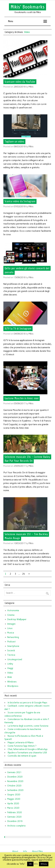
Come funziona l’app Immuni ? (22, 746)
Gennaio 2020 (14, 817)
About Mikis (37, 851)
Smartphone (13, 646)
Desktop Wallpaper (17, 619)
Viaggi (10, 668)
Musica (11, 633)
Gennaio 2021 (14, 772)
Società (11, 651)
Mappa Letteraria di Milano (21, 743)
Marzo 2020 (13, 808)
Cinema (11, 615)
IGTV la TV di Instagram (18, 329)
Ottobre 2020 (14, 786)
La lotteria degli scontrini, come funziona (28, 726)
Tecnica (11, 655)
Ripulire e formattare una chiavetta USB (27, 753)
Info (25, 851)
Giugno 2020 (14, 795)
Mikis (31, 87)
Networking (13, 637)
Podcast (11, 642)
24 (23, 574)
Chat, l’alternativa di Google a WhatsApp (28, 749)
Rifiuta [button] (44, 864)
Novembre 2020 (15, 781)
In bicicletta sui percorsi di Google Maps (27, 703)
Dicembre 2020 (15, 777)
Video (10, 673)
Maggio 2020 (14, 799)
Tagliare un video (14, 142)
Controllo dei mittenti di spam (22, 756)
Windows (12, 682)
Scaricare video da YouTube (20, 82)
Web (10, 677)
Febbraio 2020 (14, 812)
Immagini (11, 624)
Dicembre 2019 (15, 821)
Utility (10, 664)
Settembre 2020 (15, 790)
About (15, 851)
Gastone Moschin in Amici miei (22, 398)
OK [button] (30, 864)
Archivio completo (16, 826)
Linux (10, 628)
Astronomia (13, 610)
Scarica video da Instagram (20, 201)
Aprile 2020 (13, 804)
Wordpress (13, 686)
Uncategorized (15, 659)
